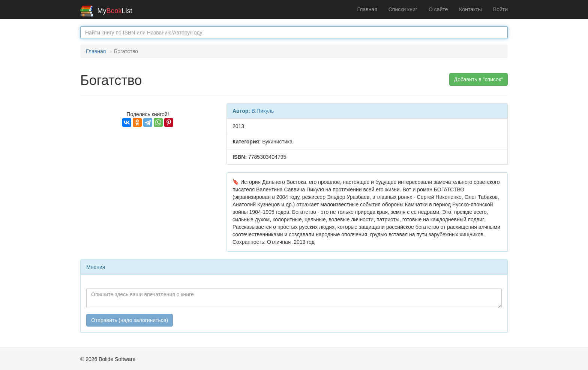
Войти (500, 9)
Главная (367, 9)
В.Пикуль (263, 111)
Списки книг (403, 9)
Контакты (470, 9)
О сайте (438, 9)
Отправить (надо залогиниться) (130, 320)
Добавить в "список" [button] (479, 79)
